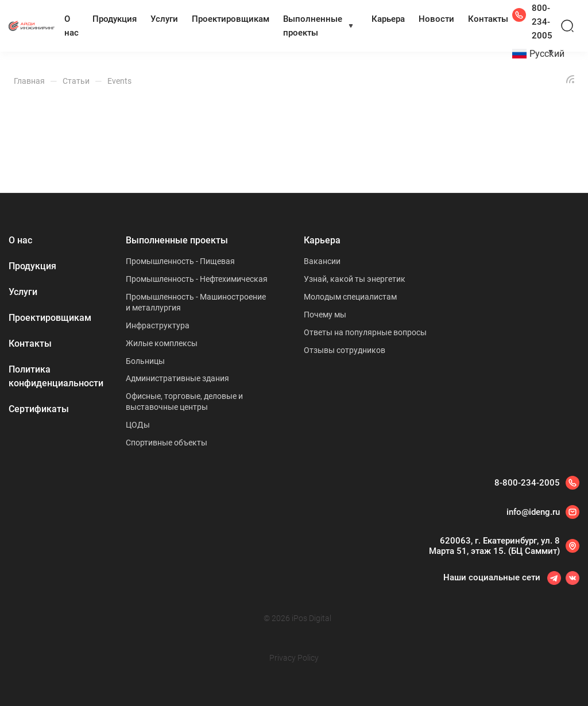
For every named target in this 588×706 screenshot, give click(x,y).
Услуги (164, 19)
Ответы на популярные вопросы (365, 332)
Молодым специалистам (350, 297)
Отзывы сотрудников (345, 350)
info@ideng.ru (533, 512)
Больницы (145, 361)
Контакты (488, 19)
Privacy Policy (294, 658)
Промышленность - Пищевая (180, 261)
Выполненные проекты (313, 26)
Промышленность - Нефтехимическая (197, 279)
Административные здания (177, 378)
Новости (436, 19)
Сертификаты (39, 409)
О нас (71, 26)
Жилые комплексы (162, 343)
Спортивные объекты (167, 443)
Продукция (115, 19)
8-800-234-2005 (527, 483)
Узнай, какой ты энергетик (355, 279)
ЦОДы (138, 425)
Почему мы (325, 315)
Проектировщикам (231, 19)
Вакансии (322, 261)
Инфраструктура (158, 325)
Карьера (388, 19)
